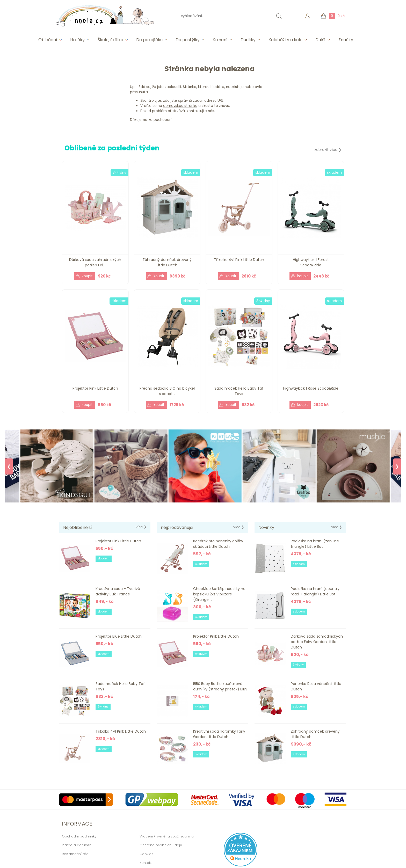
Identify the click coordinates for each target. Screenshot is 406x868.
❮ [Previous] (9, 466)
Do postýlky (188, 40)
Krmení (220, 40)
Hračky (77, 40)
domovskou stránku (180, 106)
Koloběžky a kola (285, 40)
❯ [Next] (397, 466)
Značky (346, 40)
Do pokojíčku (149, 40)
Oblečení (48, 40)
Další (320, 40)
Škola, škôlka (110, 40)
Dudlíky (248, 40)
